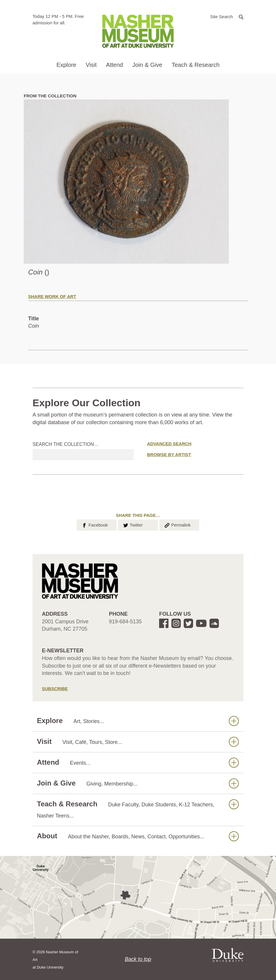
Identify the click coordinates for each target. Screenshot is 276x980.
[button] (227, 16)
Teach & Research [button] (196, 65)
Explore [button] (67, 65)
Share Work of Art (52, 296)
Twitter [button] (133, 524)
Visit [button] (91, 65)
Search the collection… (66, 444)
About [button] (138, 836)
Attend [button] (115, 65)
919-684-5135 (125, 622)
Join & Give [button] (147, 65)
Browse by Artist (169, 455)
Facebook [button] (94, 524)
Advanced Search (169, 444)
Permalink (177, 524)
